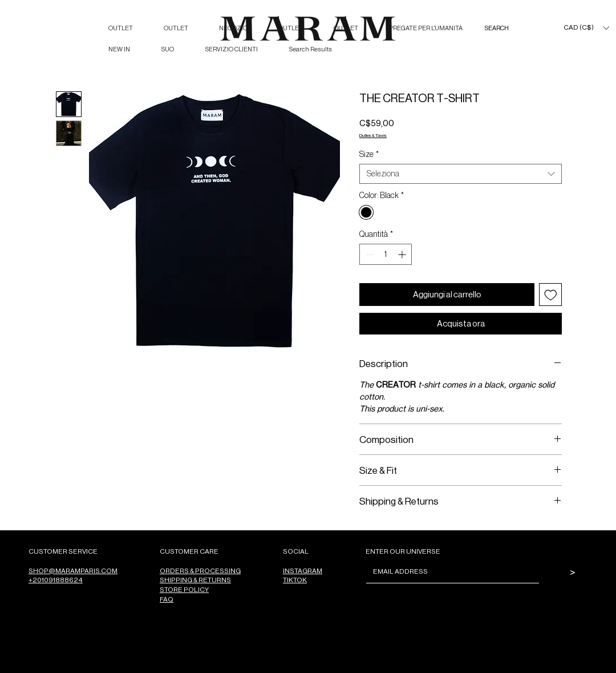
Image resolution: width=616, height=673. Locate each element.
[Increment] (403, 254)
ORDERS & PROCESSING (200, 571)
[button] (586, 28)
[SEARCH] (508, 28)
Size (369, 154)
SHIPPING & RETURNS (195, 580)
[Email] (449, 571)
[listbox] (586, 28)
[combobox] (461, 174)
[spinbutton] (386, 254)
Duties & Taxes (373, 135)
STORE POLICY (184, 589)
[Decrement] (368, 254)
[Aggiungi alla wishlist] (551, 295)
